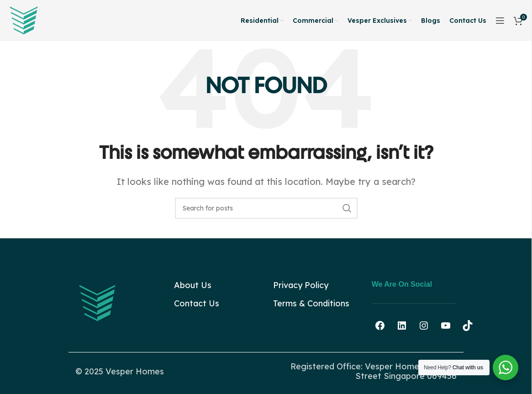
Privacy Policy (301, 285)
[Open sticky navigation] (500, 21)
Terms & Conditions (311, 303)
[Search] (266, 208)
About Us (193, 285)
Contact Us (197, 303)
